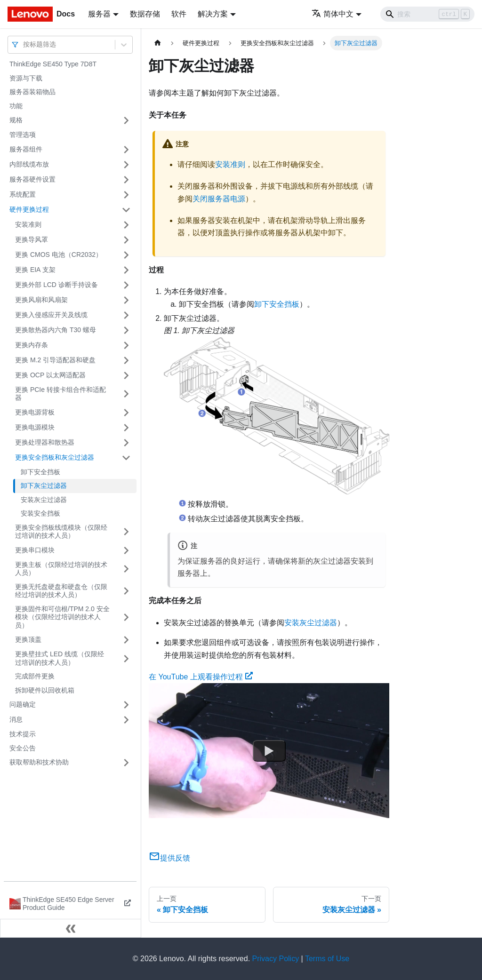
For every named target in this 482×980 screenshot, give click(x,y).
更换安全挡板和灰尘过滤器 (55, 457)
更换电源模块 (35, 427)
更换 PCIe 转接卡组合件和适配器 (60, 394)
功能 (16, 106)
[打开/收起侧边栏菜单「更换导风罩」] (126, 240)
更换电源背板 (35, 412)
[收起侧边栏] (71, 928)
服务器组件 (26, 149)
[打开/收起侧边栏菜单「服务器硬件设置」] (126, 180)
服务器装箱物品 (32, 92)
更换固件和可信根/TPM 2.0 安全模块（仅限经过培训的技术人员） (62, 617)
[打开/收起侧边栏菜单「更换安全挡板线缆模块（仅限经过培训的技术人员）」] (126, 532)
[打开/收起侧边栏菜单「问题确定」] (126, 705)
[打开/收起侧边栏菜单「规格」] (126, 120)
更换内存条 (32, 345)
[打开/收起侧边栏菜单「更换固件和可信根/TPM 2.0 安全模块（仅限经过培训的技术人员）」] (126, 617)
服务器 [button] (99, 14)
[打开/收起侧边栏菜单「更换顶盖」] (126, 640)
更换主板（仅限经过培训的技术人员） (61, 569)
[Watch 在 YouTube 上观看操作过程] (269, 751)
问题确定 (23, 704)
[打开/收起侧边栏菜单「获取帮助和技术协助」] (126, 763)
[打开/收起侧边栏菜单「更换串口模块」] (126, 550)
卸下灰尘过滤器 (44, 486)
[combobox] (24, 44)
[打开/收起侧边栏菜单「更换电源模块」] (126, 428)
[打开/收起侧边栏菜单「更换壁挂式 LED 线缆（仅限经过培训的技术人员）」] (126, 658)
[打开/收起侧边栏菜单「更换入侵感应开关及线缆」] (126, 315)
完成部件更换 (35, 676)
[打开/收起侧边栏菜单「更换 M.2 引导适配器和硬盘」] (126, 360)
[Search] (427, 14)
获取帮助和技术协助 (39, 762)
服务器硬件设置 (32, 179)
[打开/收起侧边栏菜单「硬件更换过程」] (126, 210)
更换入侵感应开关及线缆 (51, 315)
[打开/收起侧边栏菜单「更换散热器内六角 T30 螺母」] (126, 330)
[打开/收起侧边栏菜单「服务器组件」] (126, 150)
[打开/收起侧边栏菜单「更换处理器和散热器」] (126, 443)
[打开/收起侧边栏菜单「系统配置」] (126, 195)
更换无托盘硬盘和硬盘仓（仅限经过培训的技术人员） (61, 591)
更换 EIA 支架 (35, 270)
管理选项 (23, 135)
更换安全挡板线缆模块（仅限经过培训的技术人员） (61, 532)
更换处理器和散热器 (45, 442)
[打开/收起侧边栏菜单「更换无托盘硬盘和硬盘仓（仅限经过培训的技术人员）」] (126, 591)
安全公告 (23, 748)
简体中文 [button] (333, 14)
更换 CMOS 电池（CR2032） (59, 255)
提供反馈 (169, 858)
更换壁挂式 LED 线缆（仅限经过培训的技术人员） (60, 658)
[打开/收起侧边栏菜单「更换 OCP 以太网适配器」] (126, 375)
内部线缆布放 (29, 164)
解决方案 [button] (213, 14)
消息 (16, 719)
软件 (179, 14)
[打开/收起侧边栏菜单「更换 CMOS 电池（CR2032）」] (126, 255)
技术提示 (23, 734)
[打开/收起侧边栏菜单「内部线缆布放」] (126, 165)
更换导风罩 (32, 239)
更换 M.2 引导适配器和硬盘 (55, 360)
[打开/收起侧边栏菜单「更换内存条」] (126, 345)
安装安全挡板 (40, 513)
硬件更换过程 (29, 209)
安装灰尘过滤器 (44, 500)
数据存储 (145, 14)
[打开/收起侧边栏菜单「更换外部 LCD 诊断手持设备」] (126, 285)
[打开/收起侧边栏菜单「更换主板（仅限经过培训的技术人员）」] (126, 569)
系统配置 (23, 194)
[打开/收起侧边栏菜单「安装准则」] (126, 225)
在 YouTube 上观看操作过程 (201, 677)
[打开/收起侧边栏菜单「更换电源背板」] (126, 413)
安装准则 (28, 224)
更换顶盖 (28, 639)
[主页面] (158, 43)
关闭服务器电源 (219, 199)
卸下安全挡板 (40, 472)
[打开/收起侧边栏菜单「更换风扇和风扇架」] (126, 300)
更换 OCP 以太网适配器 (50, 375)
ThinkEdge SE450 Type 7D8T (53, 64)
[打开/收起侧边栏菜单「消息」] (126, 720)
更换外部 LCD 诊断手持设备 (56, 285)
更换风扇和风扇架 (41, 300)
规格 (16, 120)
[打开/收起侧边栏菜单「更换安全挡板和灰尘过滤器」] (126, 458)
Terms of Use (327, 959)
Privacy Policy (276, 959)
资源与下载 (26, 78)
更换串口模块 (35, 550)
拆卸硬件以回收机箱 (45, 690)
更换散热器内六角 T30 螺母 (56, 330)
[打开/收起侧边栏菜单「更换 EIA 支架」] (126, 270)
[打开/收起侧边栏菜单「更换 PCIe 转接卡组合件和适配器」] (126, 394)
